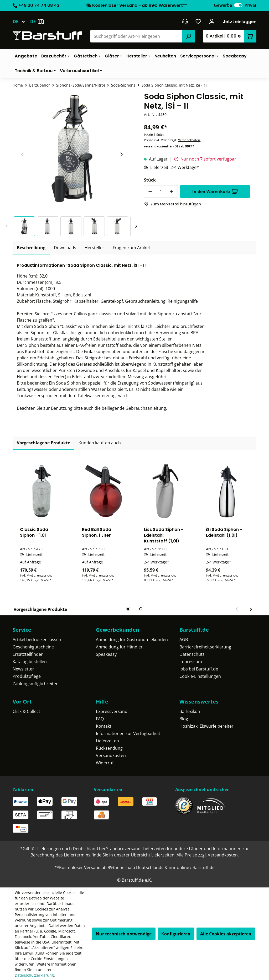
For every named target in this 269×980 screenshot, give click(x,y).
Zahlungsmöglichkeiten (36, 684)
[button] (25, 226)
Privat (250, 5)
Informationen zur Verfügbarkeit (128, 733)
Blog (184, 719)
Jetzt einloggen (240, 22)
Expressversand (112, 711)
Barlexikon (190, 711)
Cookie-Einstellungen (200, 676)
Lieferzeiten (107, 741)
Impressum (191, 662)
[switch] (238, 5)
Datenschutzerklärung (34, 975)
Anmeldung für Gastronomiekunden (132, 640)
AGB (184, 640)
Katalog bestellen (30, 662)
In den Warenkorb (215, 191)
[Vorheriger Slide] (23, 154)
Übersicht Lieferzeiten (153, 855)
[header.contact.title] (185, 22)
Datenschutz (192, 654)
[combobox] (136, 36)
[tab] (31, 248)
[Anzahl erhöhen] (172, 191)
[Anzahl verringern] (150, 191)
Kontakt (104, 726)
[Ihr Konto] (212, 22)
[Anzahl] (161, 191)
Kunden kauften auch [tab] (100, 443)
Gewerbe (223, 5)
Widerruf (105, 763)
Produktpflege (27, 676)
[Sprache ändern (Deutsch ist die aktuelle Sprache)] (21, 22)
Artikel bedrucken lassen (37, 640)
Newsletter (23, 669)
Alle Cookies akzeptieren (226, 934)
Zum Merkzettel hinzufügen (173, 204)
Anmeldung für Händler (119, 647)
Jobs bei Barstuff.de (199, 669)
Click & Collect (26, 711)
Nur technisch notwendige (124, 934)
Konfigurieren (176, 934)
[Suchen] (188, 36)
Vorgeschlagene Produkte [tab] (43, 443)
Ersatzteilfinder (28, 654)
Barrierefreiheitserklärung (205, 647)
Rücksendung (109, 748)
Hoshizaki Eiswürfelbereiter (206, 726)
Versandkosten (189, 140)
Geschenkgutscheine (33, 647)
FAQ (100, 719)
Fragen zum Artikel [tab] (131, 248)
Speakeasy (106, 654)
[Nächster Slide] (121, 154)
